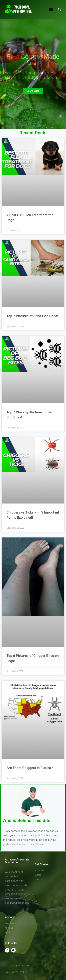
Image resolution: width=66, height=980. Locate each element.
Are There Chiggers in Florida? (30, 768)
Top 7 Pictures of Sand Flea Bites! (32, 316)
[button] (51, 9)
